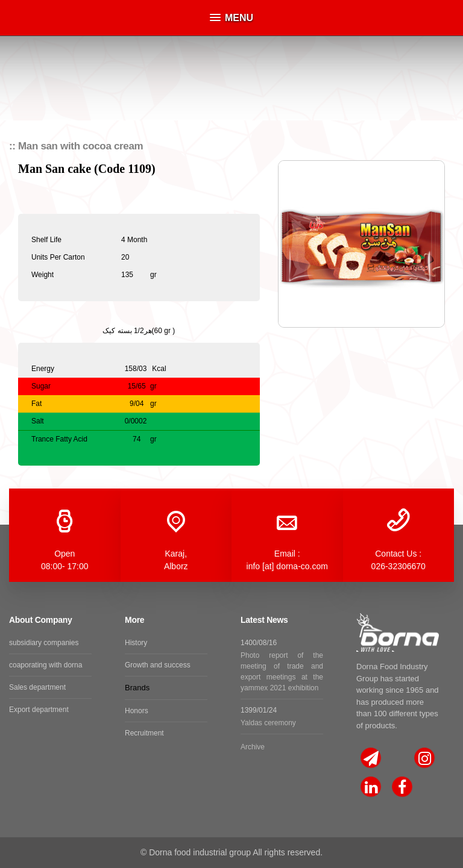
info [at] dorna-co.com (287, 566)
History (136, 643)
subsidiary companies (44, 643)
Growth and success (158, 665)
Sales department (37, 687)
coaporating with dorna (46, 665)
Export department (39, 710)
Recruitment (144, 733)
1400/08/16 (282, 666)
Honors (137, 711)
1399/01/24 (282, 717)
